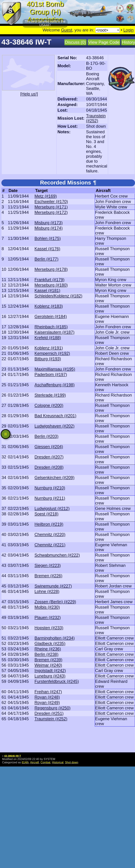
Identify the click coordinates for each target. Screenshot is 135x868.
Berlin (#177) (46, 259)
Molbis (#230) (47, 607)
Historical (58, 762)
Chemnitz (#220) (50, 534)
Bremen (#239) (48, 660)
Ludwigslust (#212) (52, 508)
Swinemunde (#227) (53, 586)
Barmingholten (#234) (55, 638)
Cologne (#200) (49, 405)
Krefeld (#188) (48, 338)
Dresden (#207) (49, 457)
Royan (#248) (47, 697)
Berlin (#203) (46, 436)
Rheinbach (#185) (51, 327)
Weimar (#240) (48, 665)
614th (25, 762)
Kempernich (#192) (52, 353)
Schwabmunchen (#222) (57, 555)
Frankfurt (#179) (49, 280)
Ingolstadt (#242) (50, 671)
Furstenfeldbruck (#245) (57, 681)
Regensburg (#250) (53, 708)
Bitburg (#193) (48, 359)
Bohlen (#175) (48, 238)
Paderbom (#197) (51, 374)
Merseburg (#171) (51, 207)
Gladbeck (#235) (50, 643)
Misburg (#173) (49, 223)
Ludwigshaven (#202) (55, 426)
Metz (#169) (46, 196)
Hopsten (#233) (49, 628)
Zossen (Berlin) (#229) (55, 602)
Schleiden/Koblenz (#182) (58, 296)
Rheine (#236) (48, 649)
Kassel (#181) (47, 290)
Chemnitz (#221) (50, 545)
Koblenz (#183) (49, 306)
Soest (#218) (46, 514)
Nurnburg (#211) (50, 498)
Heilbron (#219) (49, 524)
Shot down (72, 762)
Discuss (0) (75, 42)
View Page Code (104, 42)
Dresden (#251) (49, 713)
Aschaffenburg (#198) (55, 385)
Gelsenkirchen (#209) (54, 477)
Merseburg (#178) (51, 269)
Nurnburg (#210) (50, 488)
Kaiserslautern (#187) (54, 332)
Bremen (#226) (48, 576)
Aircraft (35, 762)
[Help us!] (29, 94)
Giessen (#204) (49, 447)
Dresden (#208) (49, 467)
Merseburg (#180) (51, 285)
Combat (45, 762)
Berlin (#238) (46, 654)
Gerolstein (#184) (51, 316)
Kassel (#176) (47, 249)
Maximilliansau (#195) (55, 369)
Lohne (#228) (47, 591)
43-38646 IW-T (13, 756)
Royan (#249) (47, 702)
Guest (67, 30)
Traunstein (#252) (96, 118)
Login (128, 30)
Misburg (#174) (49, 228)
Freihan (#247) (48, 692)
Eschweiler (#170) (51, 201)
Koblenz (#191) (49, 348)
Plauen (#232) (48, 617)
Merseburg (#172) (51, 212)
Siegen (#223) (48, 565)
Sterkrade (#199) (50, 395)
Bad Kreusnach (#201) (55, 416)
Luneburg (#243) (50, 676)
